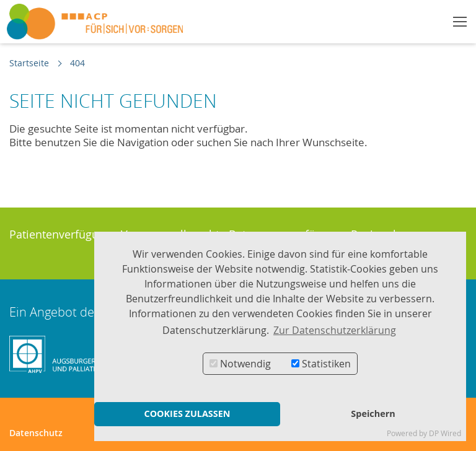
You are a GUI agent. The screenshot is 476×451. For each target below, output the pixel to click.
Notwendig (240, 364)
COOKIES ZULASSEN (187, 414)
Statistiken (321, 364)
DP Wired (445, 433)
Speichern (373, 414)
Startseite (29, 63)
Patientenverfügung (60, 234)
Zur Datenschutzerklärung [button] (335, 330)
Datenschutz (36, 433)
